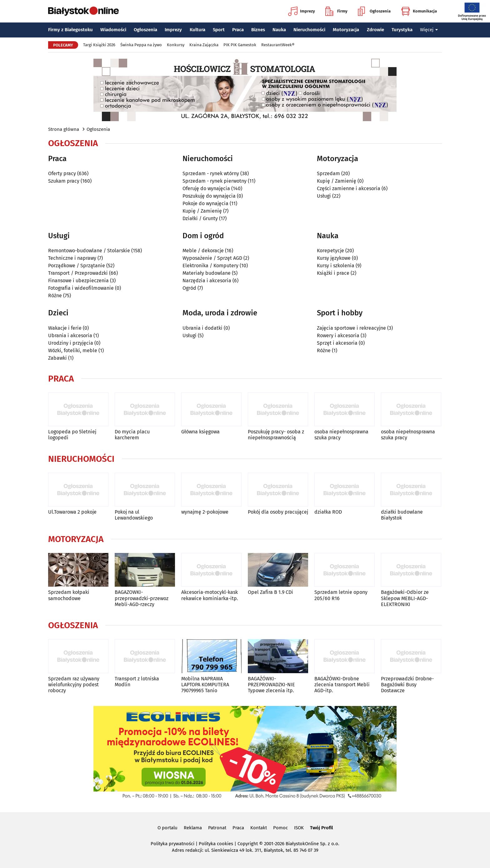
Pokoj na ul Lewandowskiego (134, 515)
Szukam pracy (64, 181)
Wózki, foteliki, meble (73, 350)
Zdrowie (375, 30)
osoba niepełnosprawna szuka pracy (341, 435)
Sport (219, 30)
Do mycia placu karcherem (132, 435)
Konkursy (176, 45)
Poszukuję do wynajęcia (209, 196)
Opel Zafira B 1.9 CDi (270, 592)
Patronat (217, 828)
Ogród (189, 288)
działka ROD (328, 512)
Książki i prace (333, 273)
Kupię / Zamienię (202, 211)
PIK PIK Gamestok (240, 45)
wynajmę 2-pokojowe (205, 512)
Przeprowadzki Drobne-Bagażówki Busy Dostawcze (407, 685)
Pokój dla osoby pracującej (278, 512)
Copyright (248, 844)
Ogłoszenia (374, 11)
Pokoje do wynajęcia (205, 203)
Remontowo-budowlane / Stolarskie (89, 251)
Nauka (279, 30)
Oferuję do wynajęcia (206, 188)
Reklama (193, 828)
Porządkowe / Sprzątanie (77, 266)
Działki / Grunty (200, 218)
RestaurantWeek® (278, 45)
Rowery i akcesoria (338, 335)
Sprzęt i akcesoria (337, 343)
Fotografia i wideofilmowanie (81, 288)
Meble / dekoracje (203, 251)
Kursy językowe (334, 258)
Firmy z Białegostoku (70, 30)
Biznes (258, 30)
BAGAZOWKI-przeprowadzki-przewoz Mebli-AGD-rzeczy (142, 598)
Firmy (336, 11)
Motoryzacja (346, 30)
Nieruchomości (309, 30)
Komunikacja (419, 11)
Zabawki (57, 358)
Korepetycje (330, 251)
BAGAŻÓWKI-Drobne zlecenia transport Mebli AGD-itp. (342, 685)
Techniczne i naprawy (72, 258)
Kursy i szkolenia (336, 266)
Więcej (429, 30)
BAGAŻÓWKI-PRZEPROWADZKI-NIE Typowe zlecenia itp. (271, 685)
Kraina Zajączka (204, 45)
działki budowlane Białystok (402, 515)
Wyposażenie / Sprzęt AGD (212, 258)
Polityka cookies (216, 844)
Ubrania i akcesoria (70, 335)
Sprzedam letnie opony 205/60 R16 (341, 595)
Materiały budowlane (207, 273)
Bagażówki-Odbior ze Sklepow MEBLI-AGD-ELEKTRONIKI (405, 598)
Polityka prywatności (172, 844)
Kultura (197, 30)
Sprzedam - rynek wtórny (211, 173)
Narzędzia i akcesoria (207, 281)
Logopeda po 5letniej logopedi (72, 435)
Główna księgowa (200, 432)
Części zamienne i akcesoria (349, 188)
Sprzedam (328, 173)
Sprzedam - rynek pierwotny (215, 181)
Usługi (324, 196)
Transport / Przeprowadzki (78, 273)
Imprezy (302, 11)
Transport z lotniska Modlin (137, 682)
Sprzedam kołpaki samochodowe (69, 595)
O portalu (167, 828)
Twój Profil (321, 828)
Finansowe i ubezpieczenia (78, 281)
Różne (55, 296)
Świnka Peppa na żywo (141, 45)
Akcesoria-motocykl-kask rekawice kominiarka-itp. (210, 595)
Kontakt (259, 828)
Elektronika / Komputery (210, 266)
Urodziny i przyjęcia (71, 343)
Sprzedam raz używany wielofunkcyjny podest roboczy (74, 685)
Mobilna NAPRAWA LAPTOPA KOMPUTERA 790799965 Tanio (205, 685)
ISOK (299, 828)
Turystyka (402, 30)
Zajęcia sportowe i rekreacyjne (351, 328)
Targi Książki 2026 (99, 45)
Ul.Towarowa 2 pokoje (72, 512)
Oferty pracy (62, 173)
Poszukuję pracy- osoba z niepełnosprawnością (276, 435)
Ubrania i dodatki (202, 328)
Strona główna (64, 129)
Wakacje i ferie (65, 328)
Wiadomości (113, 30)
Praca (238, 30)
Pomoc (280, 828)
